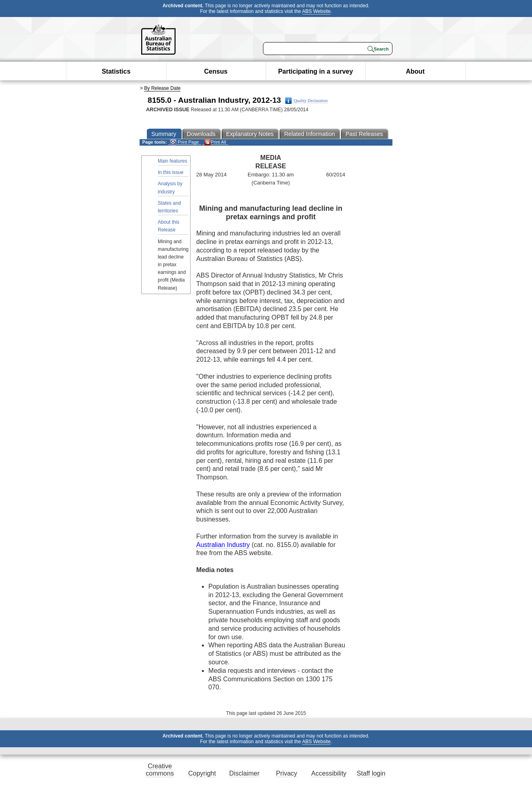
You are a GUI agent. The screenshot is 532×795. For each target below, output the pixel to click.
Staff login (371, 773)
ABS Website (316, 11)
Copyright (202, 773)
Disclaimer (245, 773)
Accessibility (329, 773)
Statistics (116, 71)
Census (216, 71)
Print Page (184, 142)
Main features (173, 161)
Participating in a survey (315, 71)
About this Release (169, 226)
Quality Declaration (306, 101)
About (415, 71)
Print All (215, 142)
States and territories (169, 207)
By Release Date (162, 88)
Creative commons (160, 770)
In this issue (171, 172)
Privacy (286, 773)
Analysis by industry (170, 188)
